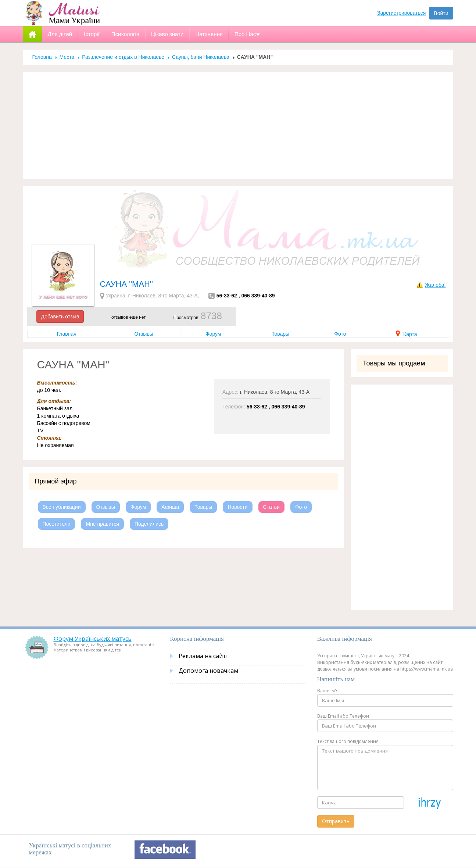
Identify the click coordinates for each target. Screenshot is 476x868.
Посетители (57, 524)
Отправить (336, 821)
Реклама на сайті (203, 656)
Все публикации (62, 507)
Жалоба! (435, 285)
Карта (406, 334)
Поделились (149, 524)
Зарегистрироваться (401, 13)
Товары (280, 334)
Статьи (271, 507)
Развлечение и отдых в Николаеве (123, 57)
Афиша (170, 507)
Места (67, 57)
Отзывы (144, 334)
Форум (213, 334)
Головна (42, 57)
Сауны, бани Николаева (201, 57)
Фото (340, 334)
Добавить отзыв (60, 317)
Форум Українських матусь (93, 639)
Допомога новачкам (208, 671)
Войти (441, 13)
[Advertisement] (238, 125)
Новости (237, 507)
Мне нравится (102, 524)
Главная (66, 334)
